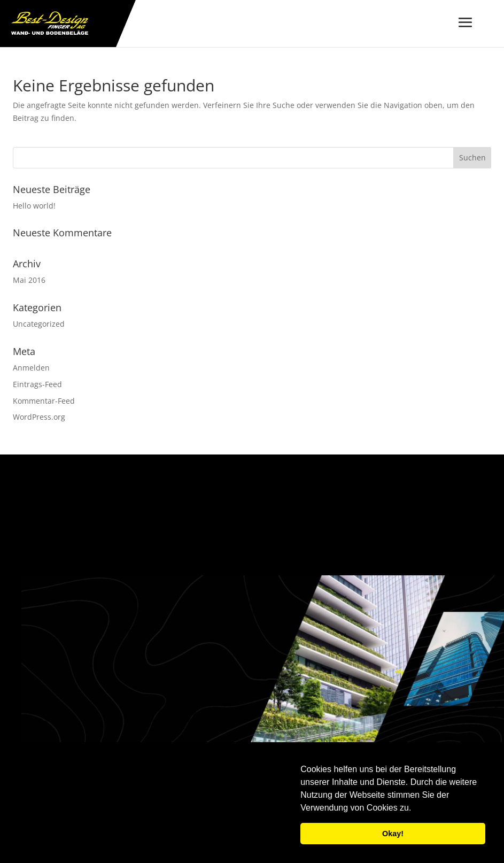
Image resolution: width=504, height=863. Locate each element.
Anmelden (31, 368)
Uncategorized (39, 324)
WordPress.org (39, 417)
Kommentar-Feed (44, 401)
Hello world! (34, 206)
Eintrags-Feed (37, 384)
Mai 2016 (29, 280)
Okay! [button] (393, 834)
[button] (415, 809)
